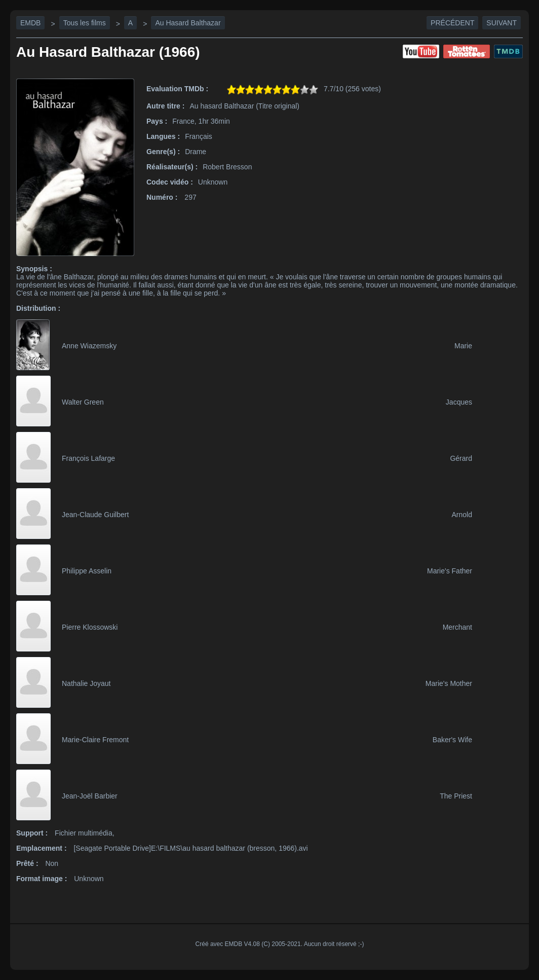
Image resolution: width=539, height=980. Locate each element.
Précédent (452, 23)
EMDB (30, 23)
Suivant (502, 23)
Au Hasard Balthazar (188, 23)
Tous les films (85, 23)
